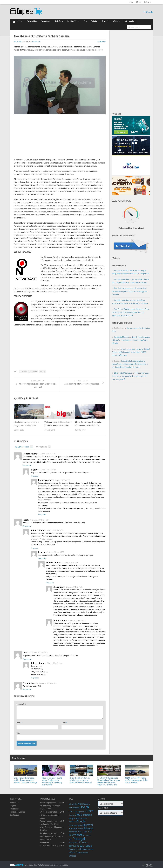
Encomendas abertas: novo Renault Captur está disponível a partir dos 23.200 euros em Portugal (131, 347)
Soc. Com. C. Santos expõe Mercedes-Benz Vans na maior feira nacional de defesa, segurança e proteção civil (131, 307)
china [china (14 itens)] (71, 809)
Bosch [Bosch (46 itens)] (84, 805)
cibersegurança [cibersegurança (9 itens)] (80, 810)
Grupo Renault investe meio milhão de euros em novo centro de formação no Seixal (81, 778)
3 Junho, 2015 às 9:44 (77, 619)
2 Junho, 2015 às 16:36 (55, 550)
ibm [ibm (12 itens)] (79, 827)
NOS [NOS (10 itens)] (71, 837)
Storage (86, 22)
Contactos (15, 813)
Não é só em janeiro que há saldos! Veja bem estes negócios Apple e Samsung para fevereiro (130, 286)
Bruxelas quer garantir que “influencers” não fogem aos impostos (51, 834)
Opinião (78, 22)
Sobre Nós (14, 801)
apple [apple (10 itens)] (77, 806)
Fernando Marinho (122, 332)
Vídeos (116, 253)
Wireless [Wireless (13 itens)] (73, 854)
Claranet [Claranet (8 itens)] (72, 813)
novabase (23, 366)
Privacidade (15, 807)
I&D (71, 22)
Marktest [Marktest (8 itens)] (80, 830)
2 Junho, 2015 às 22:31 (40, 651)
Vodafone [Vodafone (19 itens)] (75, 850)
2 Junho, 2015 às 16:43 (70, 561)
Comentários (25, 445)
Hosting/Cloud (61, 22)
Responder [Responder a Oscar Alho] (27, 688)
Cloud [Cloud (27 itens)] (79, 813)
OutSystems (33, 366)
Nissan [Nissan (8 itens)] (88, 834)
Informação (105, 22)
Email (64, 721)
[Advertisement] (60, 129)
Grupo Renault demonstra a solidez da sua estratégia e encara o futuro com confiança (25, 778)
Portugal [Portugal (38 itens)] (79, 837)
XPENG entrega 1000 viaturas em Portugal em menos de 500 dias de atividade (136, 778)
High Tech (50, 22)
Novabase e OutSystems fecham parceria (52, 842)
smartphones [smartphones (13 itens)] (82, 847)
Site (18, 731)
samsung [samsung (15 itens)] (73, 844)
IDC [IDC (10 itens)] (82, 827)
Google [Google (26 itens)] (81, 819)
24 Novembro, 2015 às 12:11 (46, 681)
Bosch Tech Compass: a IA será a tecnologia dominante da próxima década (131, 335)
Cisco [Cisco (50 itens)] (90, 809)
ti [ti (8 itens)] (69, 851)
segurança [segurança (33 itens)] (85, 844)
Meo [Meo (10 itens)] (86, 830)
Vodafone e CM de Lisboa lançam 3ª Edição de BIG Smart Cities (58, 420)
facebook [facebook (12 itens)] (73, 820)
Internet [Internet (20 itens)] (89, 826)
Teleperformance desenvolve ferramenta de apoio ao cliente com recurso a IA (131, 371)
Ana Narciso (19, 37)
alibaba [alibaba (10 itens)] (75, 802)
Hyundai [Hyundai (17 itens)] (73, 827)
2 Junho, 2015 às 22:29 (47, 468)
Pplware (148, 2)
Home (19, 22)
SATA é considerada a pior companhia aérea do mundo (50, 813)
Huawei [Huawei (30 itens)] (88, 823)
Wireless (95, 22)
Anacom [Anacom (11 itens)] (86, 802)
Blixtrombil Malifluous (123, 368)
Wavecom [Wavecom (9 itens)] (85, 851)
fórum (139, 2)
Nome (20, 721)
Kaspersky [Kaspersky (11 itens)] (73, 830)
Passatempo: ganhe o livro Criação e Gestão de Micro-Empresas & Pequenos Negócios (52, 824)
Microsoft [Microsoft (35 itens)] (76, 833)
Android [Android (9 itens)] (72, 806)
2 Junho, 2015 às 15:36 (47, 452)
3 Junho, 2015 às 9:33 (62, 478)
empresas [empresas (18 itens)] (74, 816)
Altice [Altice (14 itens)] (80, 802)
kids (131, 2)
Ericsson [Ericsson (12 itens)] (83, 816)
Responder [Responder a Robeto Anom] (27, 464)
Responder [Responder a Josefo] (27, 524)
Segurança (40, 22)
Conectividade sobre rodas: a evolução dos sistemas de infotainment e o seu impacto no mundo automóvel (130, 359)
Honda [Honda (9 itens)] (80, 823)
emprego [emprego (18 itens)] (87, 813)
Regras (13, 804)
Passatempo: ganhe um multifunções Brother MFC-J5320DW (50, 804)
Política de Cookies (18, 810)
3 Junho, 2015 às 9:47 (55, 661)
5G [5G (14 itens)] (70, 802)
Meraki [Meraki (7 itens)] (90, 830)
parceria (42, 366)
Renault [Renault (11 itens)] (85, 840)
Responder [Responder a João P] (35, 474)
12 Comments (101, 37)
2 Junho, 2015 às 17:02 (74, 585)
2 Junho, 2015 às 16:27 (40, 518)
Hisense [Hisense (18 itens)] (73, 823)
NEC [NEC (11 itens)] (84, 833)
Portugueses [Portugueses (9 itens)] (74, 841)
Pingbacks (45, 445)
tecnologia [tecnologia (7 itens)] (91, 847)
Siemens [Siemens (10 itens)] (72, 847)
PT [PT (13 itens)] (80, 840)
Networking (29, 22)
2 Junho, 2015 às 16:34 (55, 528)
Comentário (21, 702)
